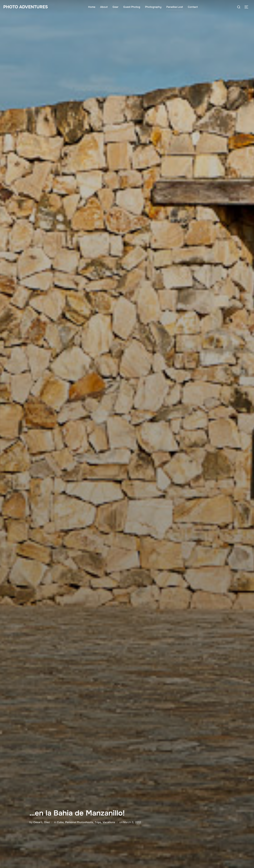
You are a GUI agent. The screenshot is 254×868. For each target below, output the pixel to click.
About (104, 7)
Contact (193, 7)
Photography (153, 7)
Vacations (109, 822)
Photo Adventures (26, 7)
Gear (115, 7)
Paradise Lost (175, 7)
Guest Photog (132, 7)
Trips (98, 822)
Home (92, 7)
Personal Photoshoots (79, 822)
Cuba (60, 822)
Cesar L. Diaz (42, 822)
